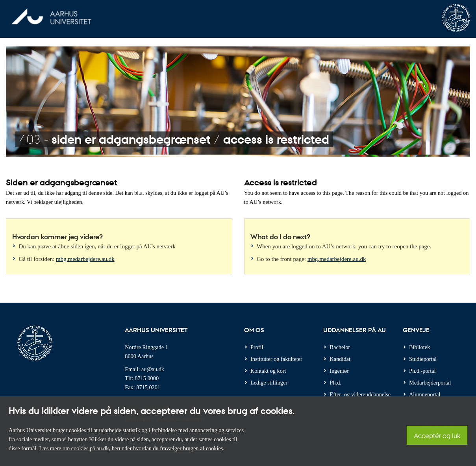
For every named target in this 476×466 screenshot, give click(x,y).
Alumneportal (425, 394)
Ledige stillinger (269, 383)
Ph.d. (336, 383)
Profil (257, 347)
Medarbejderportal (430, 383)
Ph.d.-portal (422, 371)
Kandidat (340, 359)
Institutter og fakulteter (276, 359)
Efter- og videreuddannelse (360, 394)
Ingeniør (339, 371)
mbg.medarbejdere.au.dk (85, 259)
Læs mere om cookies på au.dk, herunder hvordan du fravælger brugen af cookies (131, 448)
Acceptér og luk (437, 435)
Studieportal (423, 359)
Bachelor (340, 347)
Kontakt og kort (268, 371)
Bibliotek (420, 347)
